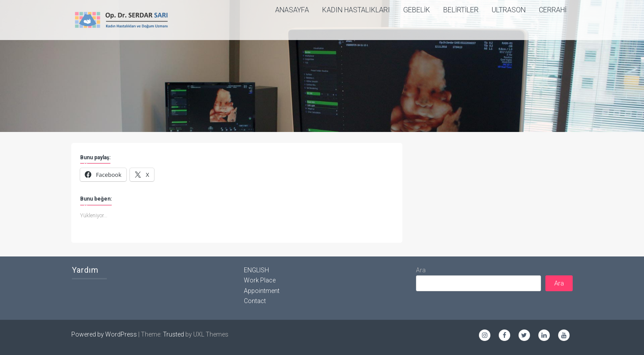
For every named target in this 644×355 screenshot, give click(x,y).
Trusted (173, 334)
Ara (421, 270)
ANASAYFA (292, 10)
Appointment (262, 291)
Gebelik (417, 10)
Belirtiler (461, 10)
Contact (255, 301)
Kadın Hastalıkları (356, 10)
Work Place (260, 280)
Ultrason (509, 10)
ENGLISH (256, 270)
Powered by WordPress (104, 334)
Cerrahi (553, 10)
